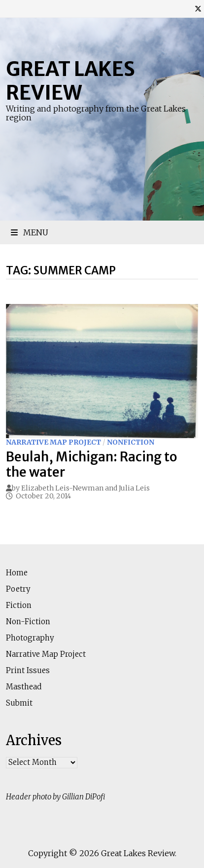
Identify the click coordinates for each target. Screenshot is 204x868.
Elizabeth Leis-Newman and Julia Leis (85, 488)
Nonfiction (131, 442)
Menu (30, 232)
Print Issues (28, 670)
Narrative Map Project (53, 442)
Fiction (19, 605)
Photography (30, 638)
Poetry (18, 589)
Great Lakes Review (70, 81)
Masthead (24, 687)
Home (17, 573)
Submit (19, 703)
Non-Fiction (28, 622)
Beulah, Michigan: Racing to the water (92, 464)
